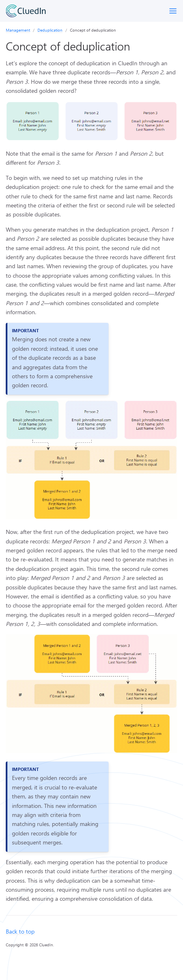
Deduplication (50, 30)
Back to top (20, 931)
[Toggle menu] (173, 11)
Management (18, 30)
